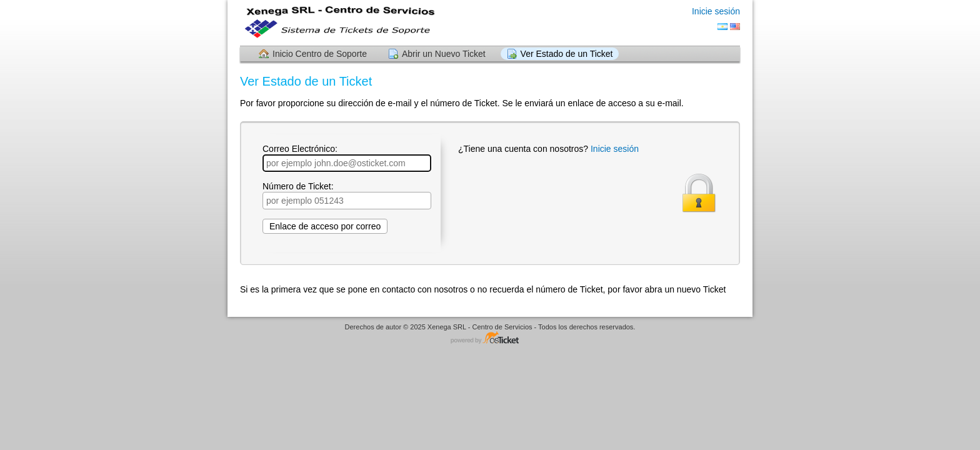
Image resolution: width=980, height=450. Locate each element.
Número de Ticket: (347, 195)
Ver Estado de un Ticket (567, 54)
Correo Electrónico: (347, 158)
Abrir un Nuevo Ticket (444, 54)
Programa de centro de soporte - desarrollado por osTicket (490, 338)
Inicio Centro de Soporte (320, 54)
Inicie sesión (716, 11)
